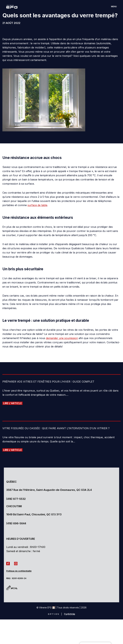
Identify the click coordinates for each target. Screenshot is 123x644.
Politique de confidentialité (19, 571)
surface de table (37, 205)
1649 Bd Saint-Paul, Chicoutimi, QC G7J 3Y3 (34, 514)
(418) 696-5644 (16, 523)
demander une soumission (62, 338)
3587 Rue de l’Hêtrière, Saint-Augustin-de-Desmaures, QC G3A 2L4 (49, 490)
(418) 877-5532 (16, 499)
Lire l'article (12, 403)
